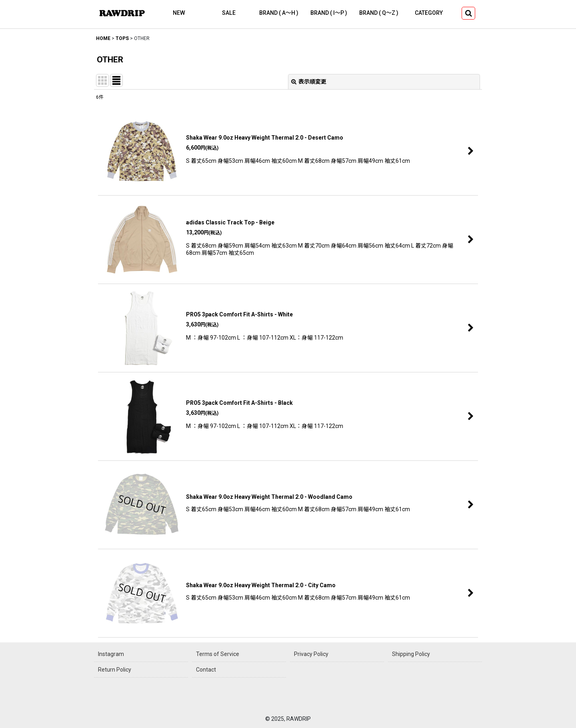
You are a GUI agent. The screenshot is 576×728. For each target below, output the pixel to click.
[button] (468, 13)
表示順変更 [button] (309, 82)
